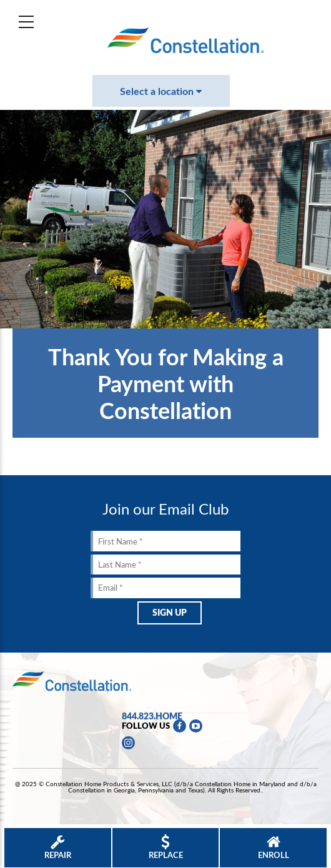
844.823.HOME (152, 716)
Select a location (161, 91)
